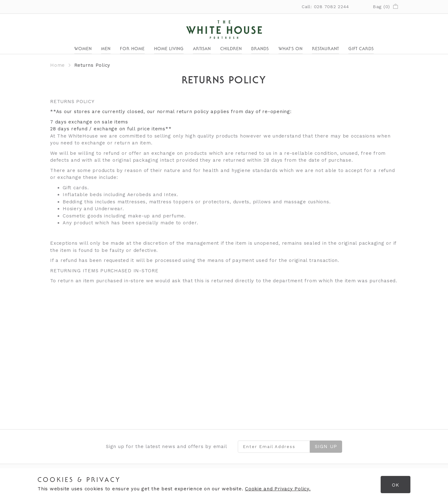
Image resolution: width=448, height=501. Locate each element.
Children (231, 49)
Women (83, 49)
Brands (260, 49)
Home (57, 65)
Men (106, 49)
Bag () (385, 7)
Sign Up (326, 446)
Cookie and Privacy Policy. (278, 489)
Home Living (169, 49)
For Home (132, 49)
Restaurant (326, 49)
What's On (291, 49)
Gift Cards (361, 49)
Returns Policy (92, 65)
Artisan (202, 49)
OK (396, 485)
